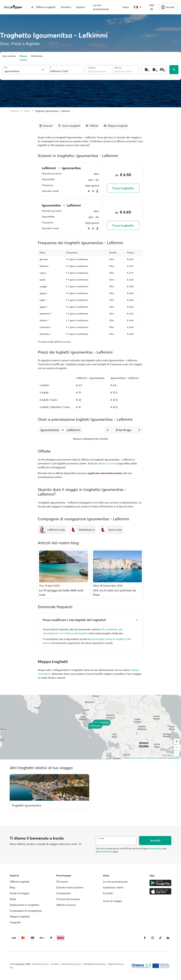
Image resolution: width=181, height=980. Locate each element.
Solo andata (9, 56)
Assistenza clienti (113, 887)
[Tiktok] (160, 938)
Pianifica (66, 7)
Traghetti (14, 111)
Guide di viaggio (19, 893)
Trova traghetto (123, 188)
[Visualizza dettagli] (80, 844)
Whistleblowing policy (95, 964)
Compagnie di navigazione (26, 911)
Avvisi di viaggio (112, 901)
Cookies (55, 964)
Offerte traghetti (43, 7)
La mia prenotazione (101, 7)
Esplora (81, 7)
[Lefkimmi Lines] (52, 530)
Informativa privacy (71, 964)
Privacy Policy (155, 848)
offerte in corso (107, 463)
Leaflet (127, 758)
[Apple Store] (160, 891)
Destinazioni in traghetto (24, 905)
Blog (12, 887)
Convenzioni (64, 893)
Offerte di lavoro (66, 905)
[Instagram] (153, 938)
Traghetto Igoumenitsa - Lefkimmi (52, 111)
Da (6, 67)
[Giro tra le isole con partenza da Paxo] (118, 574)
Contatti (108, 893)
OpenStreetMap (174, 758)
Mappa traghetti (20, 916)
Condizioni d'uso (40, 964)
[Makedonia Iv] (83, 530)
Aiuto (126, 7)
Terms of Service (104, 852)
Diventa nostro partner (70, 887)
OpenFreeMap (137, 758)
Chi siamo (62, 882)
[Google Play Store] (160, 883)
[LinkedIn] (168, 938)
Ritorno (23, 56)
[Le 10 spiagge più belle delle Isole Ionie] (64, 574)
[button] (63, 430)
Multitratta (37, 56)
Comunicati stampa (68, 899)
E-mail (101, 838)
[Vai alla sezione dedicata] (46, 126)
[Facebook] (145, 938)
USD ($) (152, 7)
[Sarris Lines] (111, 530)
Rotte (27, 111)
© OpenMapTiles (151, 758)
